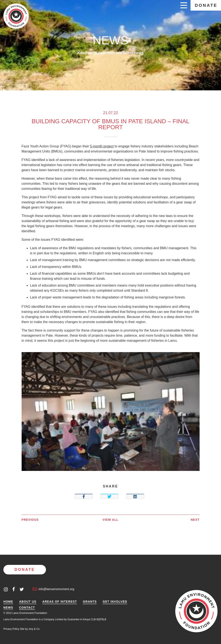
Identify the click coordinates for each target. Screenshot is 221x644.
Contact (27, 608)
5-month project (102, 146)
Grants (90, 602)
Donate (206, 5)
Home (8, 602)
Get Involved (115, 602)
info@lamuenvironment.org (53, 589)
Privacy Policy (11, 629)
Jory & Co (34, 629)
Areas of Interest (60, 602)
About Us (28, 602)
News (8, 608)
